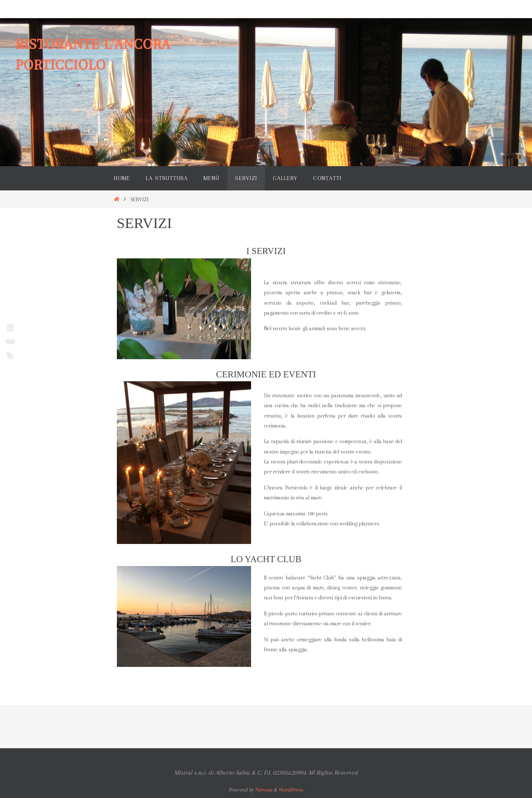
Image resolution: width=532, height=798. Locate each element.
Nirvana (264, 790)
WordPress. (291, 790)
